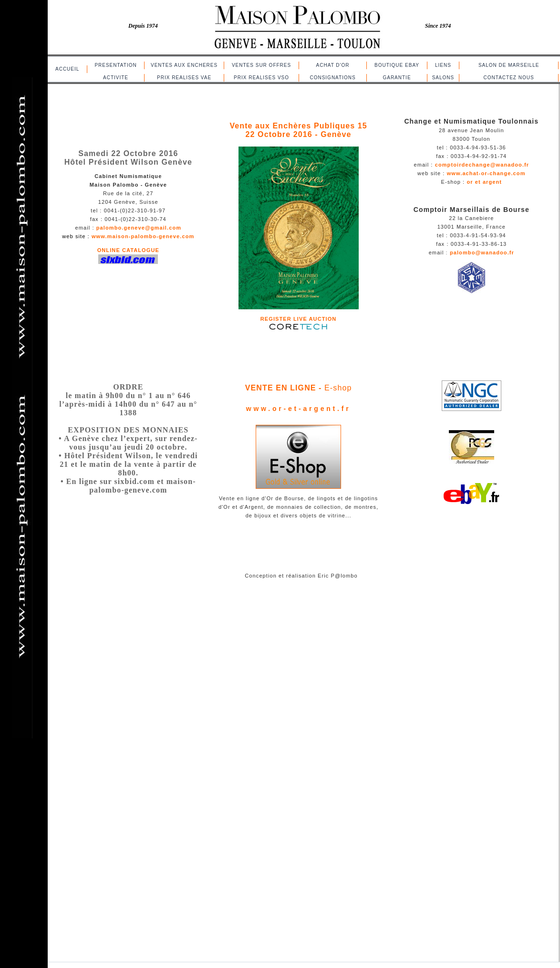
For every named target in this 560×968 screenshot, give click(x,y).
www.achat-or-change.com (486, 173)
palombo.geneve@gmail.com (139, 228)
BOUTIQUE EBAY (397, 65)
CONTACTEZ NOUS (509, 78)
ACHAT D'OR (333, 65)
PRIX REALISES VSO (261, 78)
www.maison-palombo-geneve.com (143, 236)
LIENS (443, 65)
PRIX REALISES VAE (184, 78)
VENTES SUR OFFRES (261, 65)
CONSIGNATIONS (332, 78)
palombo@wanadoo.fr (481, 253)
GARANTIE (397, 78)
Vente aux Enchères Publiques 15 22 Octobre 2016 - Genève (298, 130)
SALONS (443, 78)
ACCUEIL (67, 69)
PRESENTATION (115, 65)
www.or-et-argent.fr (299, 409)
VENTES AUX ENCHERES (184, 65)
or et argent (484, 182)
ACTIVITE (116, 78)
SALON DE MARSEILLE (509, 65)
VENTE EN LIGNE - (285, 388)
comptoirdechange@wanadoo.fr (482, 165)
